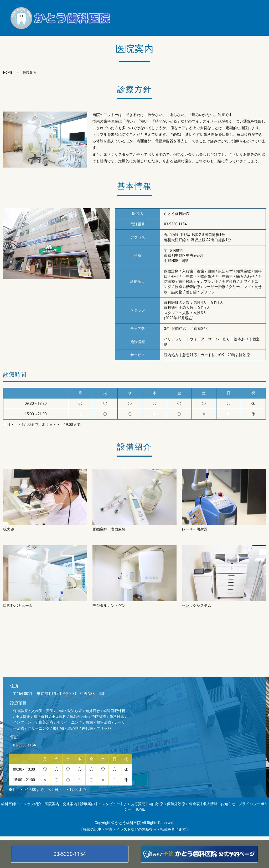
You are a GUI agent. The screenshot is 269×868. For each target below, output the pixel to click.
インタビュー (134, 18)
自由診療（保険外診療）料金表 (210, 18)
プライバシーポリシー (188, 26)
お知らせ (154, 26)
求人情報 (130, 26)
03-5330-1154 (70, 854)
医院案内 (179, 10)
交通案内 (203, 10)
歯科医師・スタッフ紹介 (143, 10)
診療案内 (226, 10)
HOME (221, 26)
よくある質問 (165, 18)
